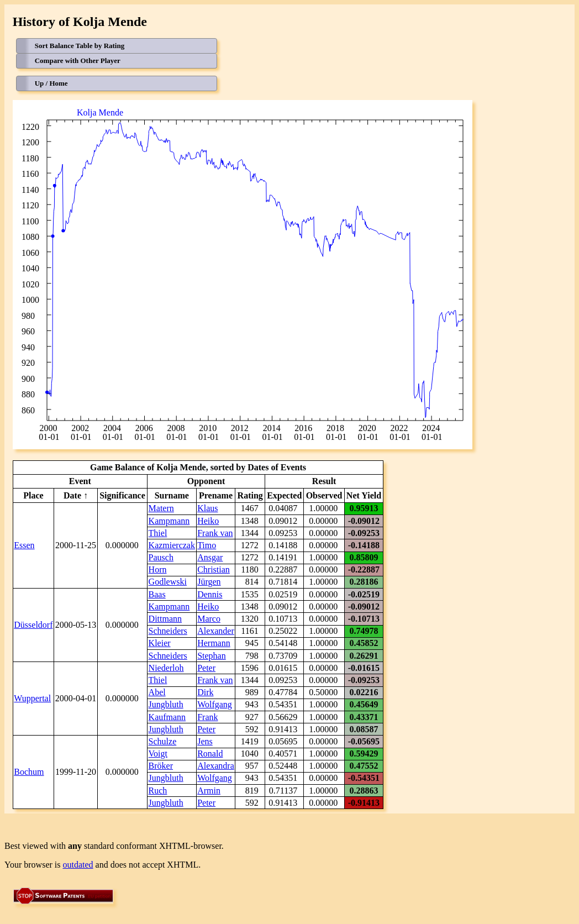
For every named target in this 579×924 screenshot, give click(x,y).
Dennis (210, 594)
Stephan (212, 656)
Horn (158, 569)
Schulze (163, 741)
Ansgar (210, 557)
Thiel (158, 533)
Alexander (216, 631)
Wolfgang (215, 704)
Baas (157, 594)
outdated (78, 865)
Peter (206, 668)
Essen (24, 545)
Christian (214, 569)
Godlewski (168, 582)
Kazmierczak (172, 545)
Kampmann (169, 521)
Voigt (158, 754)
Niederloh (166, 668)
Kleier (160, 643)
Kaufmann (167, 717)
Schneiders (168, 631)
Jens (205, 741)
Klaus (207, 508)
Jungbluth (166, 704)
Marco (209, 619)
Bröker (161, 766)
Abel (157, 692)
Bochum (29, 772)
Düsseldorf (33, 625)
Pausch (161, 557)
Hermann (214, 643)
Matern (161, 508)
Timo (207, 545)
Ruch (158, 791)
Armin (209, 791)
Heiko (208, 521)
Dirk (205, 692)
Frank (207, 717)
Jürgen (209, 582)
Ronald (210, 754)
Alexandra (216, 766)
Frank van (215, 533)
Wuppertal (32, 698)
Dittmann (165, 619)
